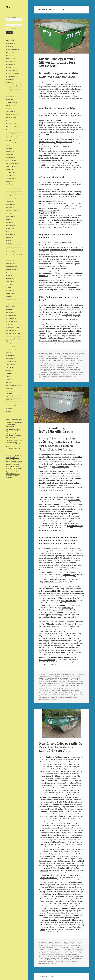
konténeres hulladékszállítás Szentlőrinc (50, 960)
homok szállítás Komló (71, 364)
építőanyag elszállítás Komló (58, 946)
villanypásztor (10, 403)
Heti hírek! (14, 463)
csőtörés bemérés (10, 117)
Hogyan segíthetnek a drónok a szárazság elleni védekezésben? (14, 424)
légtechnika (9, 284)
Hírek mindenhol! (12, 476)
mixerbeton (9, 310)
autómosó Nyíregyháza (12, 73)
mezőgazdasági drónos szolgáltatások (12, 306)
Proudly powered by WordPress (48, 976)
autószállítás (9, 79)
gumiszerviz (9, 187)
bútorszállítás (9, 100)
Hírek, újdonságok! (11, 456)
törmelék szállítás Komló (68, 960)
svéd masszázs (10, 365)
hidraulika (9, 196)
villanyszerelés (10, 406)
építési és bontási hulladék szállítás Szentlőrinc (60, 357)
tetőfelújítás (9, 394)
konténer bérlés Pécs (74, 369)
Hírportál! (16, 465)
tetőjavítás (9, 397)
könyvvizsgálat (10, 264)
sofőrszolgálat (10, 359)
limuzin (8, 287)
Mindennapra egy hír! (12, 468)
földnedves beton (10, 161)
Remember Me (12, 28)
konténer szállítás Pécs (59, 955)
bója (7, 94)
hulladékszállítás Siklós (71, 367)
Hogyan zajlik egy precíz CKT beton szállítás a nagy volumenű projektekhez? (14, 442)
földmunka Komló (63, 360)
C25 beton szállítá (11, 103)
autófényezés (9, 61)
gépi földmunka (10, 178)
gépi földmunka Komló (62, 362)
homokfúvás (9, 202)
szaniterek (9, 370)
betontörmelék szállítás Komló (52, 800)
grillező (8, 184)
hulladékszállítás (10, 205)
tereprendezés (10, 391)
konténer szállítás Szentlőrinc (47, 956)
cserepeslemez (10, 112)
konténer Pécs (52, 951)
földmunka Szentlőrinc (49, 362)
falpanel (8, 146)
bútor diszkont (10, 97)
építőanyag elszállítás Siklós (72, 358)
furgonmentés (10, 166)
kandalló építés (10, 225)
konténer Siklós (47, 373)
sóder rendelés (10, 356)
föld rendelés (9, 158)
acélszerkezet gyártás (12, 50)
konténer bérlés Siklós (45, 371)
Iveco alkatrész (10, 216)
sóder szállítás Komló (69, 373)
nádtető (8, 324)
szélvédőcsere (9, 373)
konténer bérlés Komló (61, 369)
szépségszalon (9, 376)
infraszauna (9, 208)
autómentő (9, 67)
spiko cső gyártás (10, 362)
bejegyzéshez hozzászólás (48, 378)
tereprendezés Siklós (56, 376)
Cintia (52, 942)
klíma (7, 240)
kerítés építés (9, 234)
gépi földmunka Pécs (74, 362)
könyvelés (8, 261)
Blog (8, 7)
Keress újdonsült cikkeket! (13, 466)
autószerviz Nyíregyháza (13, 85)
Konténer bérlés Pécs (75, 525)
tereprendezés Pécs (45, 376)
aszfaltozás (9, 56)
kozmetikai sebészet (11, 267)
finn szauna (9, 152)
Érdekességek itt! (10, 474)
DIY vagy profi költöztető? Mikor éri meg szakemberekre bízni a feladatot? (14, 436)
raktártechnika (10, 350)
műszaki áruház (10, 321)
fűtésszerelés (9, 169)
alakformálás (9, 53)
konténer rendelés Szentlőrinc (65, 953)
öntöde (8, 344)
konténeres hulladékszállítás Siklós (72, 958)
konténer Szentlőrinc (57, 373)
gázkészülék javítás (11, 172)
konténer (8, 258)
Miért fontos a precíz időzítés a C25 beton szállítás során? (14, 448)
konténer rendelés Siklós (49, 953)
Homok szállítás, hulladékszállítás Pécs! (57, 430)
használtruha (9, 190)
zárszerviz (9, 412)
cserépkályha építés (11, 114)
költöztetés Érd (10, 252)
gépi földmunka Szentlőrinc (56, 364)
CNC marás (9, 109)
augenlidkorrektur (11, 58)
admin (52, 353)
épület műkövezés (11, 137)
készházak (9, 237)
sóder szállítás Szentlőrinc (61, 374)
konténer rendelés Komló (64, 951)
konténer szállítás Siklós (73, 955)
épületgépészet (10, 140)
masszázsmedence (11, 299)
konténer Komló (72, 371)
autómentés (9, 64)
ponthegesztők (10, 347)
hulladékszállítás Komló (46, 367)
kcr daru (8, 231)
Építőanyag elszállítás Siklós (69, 795)
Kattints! (8, 463)
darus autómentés (11, 123)
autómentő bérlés (11, 70)
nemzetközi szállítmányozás (14, 333)
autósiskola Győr (10, 76)
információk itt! (10, 459)
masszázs (8, 296)
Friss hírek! (11, 470)
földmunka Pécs (73, 360)
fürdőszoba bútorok (11, 163)
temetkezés (9, 388)
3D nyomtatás (10, 44)
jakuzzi (8, 219)
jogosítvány (9, 222)
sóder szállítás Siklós (48, 374)
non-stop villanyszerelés (12, 338)
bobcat (7, 91)
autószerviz (9, 82)
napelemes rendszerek (12, 327)
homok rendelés (10, 199)
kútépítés (8, 273)
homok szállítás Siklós (53, 366)
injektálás (8, 214)
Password (8, 23)
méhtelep (8, 302)
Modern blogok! (14, 458)
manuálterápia (10, 293)
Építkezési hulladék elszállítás (73, 922)
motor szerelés (10, 313)
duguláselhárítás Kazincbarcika (10, 130)
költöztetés (9, 249)
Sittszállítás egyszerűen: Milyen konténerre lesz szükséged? (58, 62)
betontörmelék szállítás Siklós (64, 944)
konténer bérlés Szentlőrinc (59, 371)
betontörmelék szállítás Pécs (47, 944)
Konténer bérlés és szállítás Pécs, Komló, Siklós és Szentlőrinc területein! (61, 747)
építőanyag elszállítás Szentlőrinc (48, 360)
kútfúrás (8, 275)
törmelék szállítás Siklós (54, 962)
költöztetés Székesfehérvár (13, 255)
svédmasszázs (9, 368)
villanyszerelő (10, 409)
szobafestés (9, 379)
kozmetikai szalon (11, 270)
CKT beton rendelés (11, 106)
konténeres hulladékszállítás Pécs (52, 958)
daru (7, 120)
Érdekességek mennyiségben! (14, 461)
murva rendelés (10, 319)
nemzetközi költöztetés (12, 330)
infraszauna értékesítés (12, 211)
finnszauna (9, 155)
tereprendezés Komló (75, 374)
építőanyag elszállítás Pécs (56, 358)
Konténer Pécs (45, 657)
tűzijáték (8, 400)
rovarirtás (9, 353)
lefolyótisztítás (10, 281)
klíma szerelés (10, 246)
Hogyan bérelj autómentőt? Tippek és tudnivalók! (13, 430)
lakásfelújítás (9, 278)
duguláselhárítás (10, 126)
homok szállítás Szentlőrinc (67, 366)
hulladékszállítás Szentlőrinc (47, 369)
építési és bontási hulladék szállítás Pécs (54, 355)
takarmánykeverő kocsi (12, 385)
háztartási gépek (10, 193)
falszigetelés (9, 149)
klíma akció (9, 243)
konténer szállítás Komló (46, 955)
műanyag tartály (10, 316)
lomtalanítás (9, 290)
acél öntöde (9, 47)
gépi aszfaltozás (10, 175)
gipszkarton (9, 181)
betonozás (8, 88)
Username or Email (11, 17)
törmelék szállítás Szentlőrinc (69, 962)
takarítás (8, 382)
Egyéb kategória (10, 134)
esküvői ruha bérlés (11, 143)
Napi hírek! (11, 475)
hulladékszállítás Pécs (59, 367)
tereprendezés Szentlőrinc (70, 376)
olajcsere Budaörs (11, 341)
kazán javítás (9, 228)
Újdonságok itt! (13, 472)
